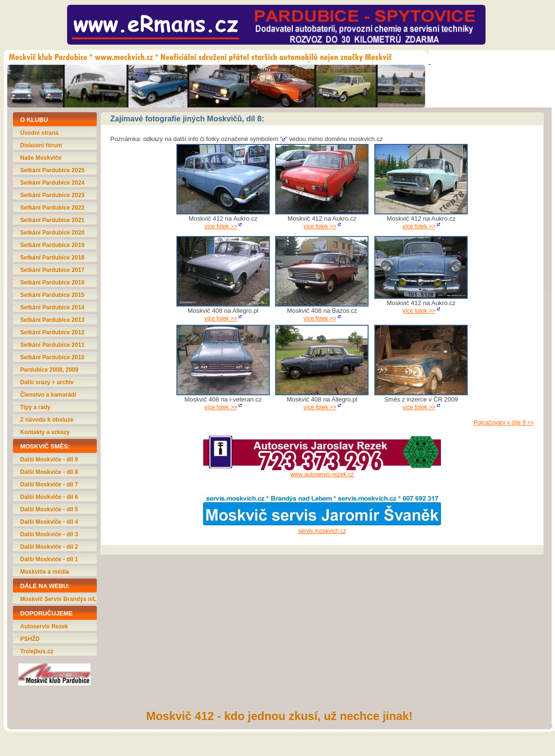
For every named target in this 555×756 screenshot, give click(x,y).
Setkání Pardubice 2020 (52, 233)
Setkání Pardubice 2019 (52, 245)
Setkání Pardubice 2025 (52, 170)
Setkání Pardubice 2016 (52, 283)
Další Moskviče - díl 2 (49, 547)
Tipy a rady (35, 407)
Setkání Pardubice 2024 (52, 183)
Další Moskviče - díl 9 (49, 460)
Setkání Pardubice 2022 (52, 208)
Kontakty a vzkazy (45, 432)
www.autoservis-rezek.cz (322, 474)
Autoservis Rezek (44, 626)
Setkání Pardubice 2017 (52, 270)
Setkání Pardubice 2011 (52, 345)
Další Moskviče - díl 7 (49, 484)
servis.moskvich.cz (322, 531)
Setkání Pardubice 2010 (52, 357)
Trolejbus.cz (37, 651)
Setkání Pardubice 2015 (52, 295)
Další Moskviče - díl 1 (49, 559)
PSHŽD (30, 639)
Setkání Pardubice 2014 (52, 307)
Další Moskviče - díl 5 (49, 509)
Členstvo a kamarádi (48, 395)
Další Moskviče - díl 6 (49, 497)
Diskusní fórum (41, 145)
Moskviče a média (45, 572)
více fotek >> (221, 226)
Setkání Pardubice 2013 (52, 320)
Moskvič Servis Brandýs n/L (58, 599)
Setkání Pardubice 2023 (52, 195)
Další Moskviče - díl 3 (49, 534)
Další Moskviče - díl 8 (49, 472)
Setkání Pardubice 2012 (52, 332)
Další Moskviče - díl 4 (49, 522)
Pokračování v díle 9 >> (504, 423)
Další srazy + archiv (47, 382)
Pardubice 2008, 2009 (49, 370)
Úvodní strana (39, 133)
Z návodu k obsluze (47, 420)
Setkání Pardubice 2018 (52, 258)
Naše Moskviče (41, 158)
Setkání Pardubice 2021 (52, 220)
